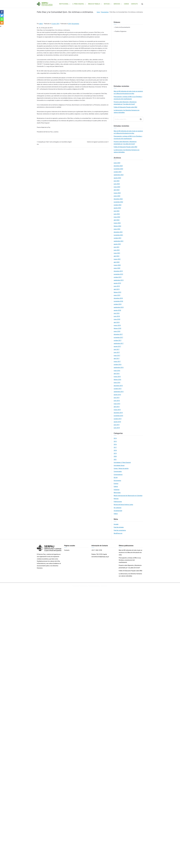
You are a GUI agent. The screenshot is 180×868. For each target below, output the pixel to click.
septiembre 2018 (119, 307)
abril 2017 (117, 359)
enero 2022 (117, 229)
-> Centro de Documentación (122, 27)
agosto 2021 (117, 244)
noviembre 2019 (118, 274)
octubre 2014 (118, 419)
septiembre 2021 (119, 241)
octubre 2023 (118, 172)
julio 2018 (117, 313)
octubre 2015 (118, 389)
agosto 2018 (117, 310)
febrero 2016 (117, 380)
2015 (115, 441)
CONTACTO (134, 4)
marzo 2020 (117, 265)
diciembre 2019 (118, 271)
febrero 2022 (117, 226)
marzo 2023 (117, 193)
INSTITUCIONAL (65, 4)
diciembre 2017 (118, 334)
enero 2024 (117, 163)
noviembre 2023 (118, 169)
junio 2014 (117, 428)
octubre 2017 (118, 340)
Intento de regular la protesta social (97, 142)
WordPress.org (118, 533)
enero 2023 (117, 196)
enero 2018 (117, 331)
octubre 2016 (118, 365)
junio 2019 (117, 286)
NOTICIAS (108, 4)
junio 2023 (117, 184)
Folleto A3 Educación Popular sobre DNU (125, 107)
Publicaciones (118, 502)
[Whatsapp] (2, 19)
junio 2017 (117, 352)
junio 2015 (117, 401)
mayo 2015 (117, 404)
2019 (115, 453)
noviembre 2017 (118, 337)
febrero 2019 (117, 292)
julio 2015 (117, 398)
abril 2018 (117, 322)
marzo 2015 (117, 410)
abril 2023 (117, 190)
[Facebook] (2, 12)
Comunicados (118, 471)
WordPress (104, 586)
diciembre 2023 (118, 166)
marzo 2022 (117, 223)
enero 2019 (117, 295)
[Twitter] (2, 16)
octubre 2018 (118, 304)
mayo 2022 (117, 217)
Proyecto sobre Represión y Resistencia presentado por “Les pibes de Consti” (125, 103)
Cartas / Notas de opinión (121, 468)
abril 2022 (117, 220)
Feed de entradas (119, 527)
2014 (70, 24)
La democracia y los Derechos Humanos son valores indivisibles (127, 111)
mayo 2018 (117, 319)
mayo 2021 (117, 253)
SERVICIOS (118, 4)
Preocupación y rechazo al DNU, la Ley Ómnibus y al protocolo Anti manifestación (128, 98)
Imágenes (117, 490)
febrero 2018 (117, 328)
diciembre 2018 (118, 298)
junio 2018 (117, 316)
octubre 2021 (118, 238)
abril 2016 (117, 374)
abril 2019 (117, 289)
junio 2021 (117, 250)
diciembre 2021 (118, 232)
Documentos (75, 24)
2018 (115, 450)
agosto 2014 (117, 422)
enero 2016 (117, 383)
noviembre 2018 (118, 301)
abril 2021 (117, 256)
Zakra (98, 586)
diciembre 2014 (118, 413)
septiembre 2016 (119, 368)
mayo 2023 (117, 187)
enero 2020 (117, 268)
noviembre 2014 (118, 416)
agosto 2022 (117, 208)
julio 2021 (117, 247)
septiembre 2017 (119, 343)
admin (41, 24)
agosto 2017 (117, 346)
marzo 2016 (117, 377)
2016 (115, 444)
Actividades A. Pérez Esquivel (122, 462)
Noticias (116, 499)
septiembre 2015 (119, 392)
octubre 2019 (118, 277)
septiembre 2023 (119, 175)
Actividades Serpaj (119, 465)
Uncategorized (118, 511)
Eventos (116, 484)
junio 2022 (117, 214)
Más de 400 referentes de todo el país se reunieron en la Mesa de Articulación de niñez (128, 92)
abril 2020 (117, 262)
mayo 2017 (117, 356)
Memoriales (117, 493)
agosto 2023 (117, 178)
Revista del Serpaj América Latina (123, 505)
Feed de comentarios (120, 530)
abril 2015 (117, 407)
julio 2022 (117, 211)
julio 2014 (117, 425)
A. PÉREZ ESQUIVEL (79, 4)
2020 (115, 456)
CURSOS (126, 4)
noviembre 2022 (118, 202)
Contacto (67, 550)
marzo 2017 (117, 362)
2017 (115, 447)
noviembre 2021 (118, 235)
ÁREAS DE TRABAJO (95, 4)
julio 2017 (117, 349)
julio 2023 (117, 181)
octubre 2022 (118, 205)
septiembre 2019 (119, 280)
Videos (116, 514)
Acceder (116, 524)
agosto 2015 (117, 395)
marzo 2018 (117, 325)
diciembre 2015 (118, 386)
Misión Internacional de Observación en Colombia (128, 496)
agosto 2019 (117, 283)
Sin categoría (117, 508)
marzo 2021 (117, 259)
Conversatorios (118, 475)
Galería (116, 487)
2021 (115, 459)
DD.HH (116, 478)
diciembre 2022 (118, 199)
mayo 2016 (117, 371)
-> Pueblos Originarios (120, 31)
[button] (69, 4)
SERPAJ (85, 586)
